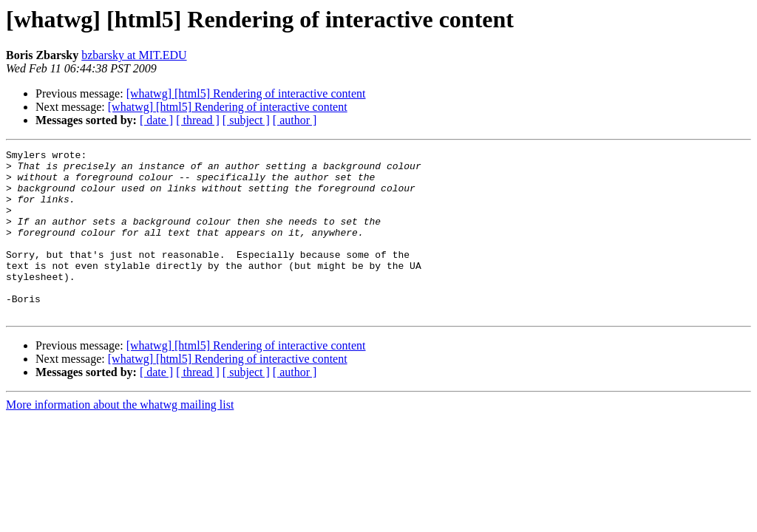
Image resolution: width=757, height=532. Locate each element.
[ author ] (295, 120)
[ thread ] (198, 120)
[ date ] (156, 120)
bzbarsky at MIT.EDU (134, 55)
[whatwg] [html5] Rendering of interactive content (246, 93)
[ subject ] (246, 120)
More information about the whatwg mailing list (120, 438)
